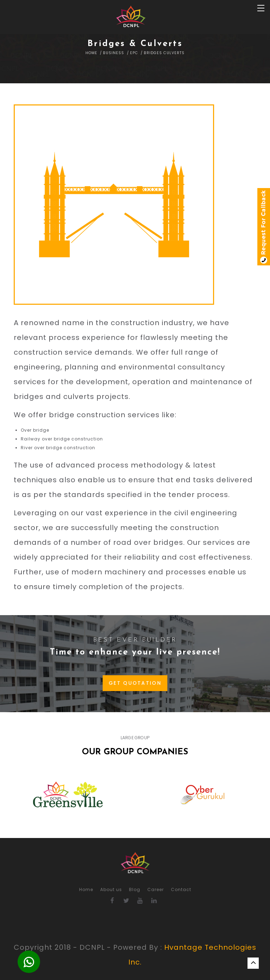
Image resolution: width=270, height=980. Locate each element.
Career (156, 889)
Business (114, 53)
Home (91, 53)
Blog (135, 889)
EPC (134, 53)
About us (111, 889)
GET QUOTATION (135, 683)
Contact (181, 889)
